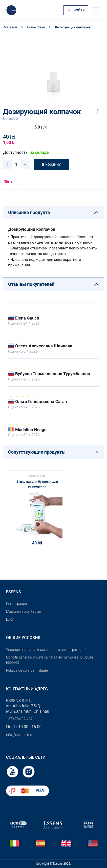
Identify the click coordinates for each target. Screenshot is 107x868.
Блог (10, 619)
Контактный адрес (27, 689)
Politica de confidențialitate (27, 670)
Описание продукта (29, 212)
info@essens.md (19, 735)
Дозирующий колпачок (73, 27)
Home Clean (36, 27)
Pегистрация (16, 604)
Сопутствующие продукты (37, 452)
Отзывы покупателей (31, 284)
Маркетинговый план (24, 611)
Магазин (10, 27)
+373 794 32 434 (19, 719)
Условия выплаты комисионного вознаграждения (47, 650)
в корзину (51, 164)
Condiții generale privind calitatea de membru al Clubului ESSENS (49, 660)
